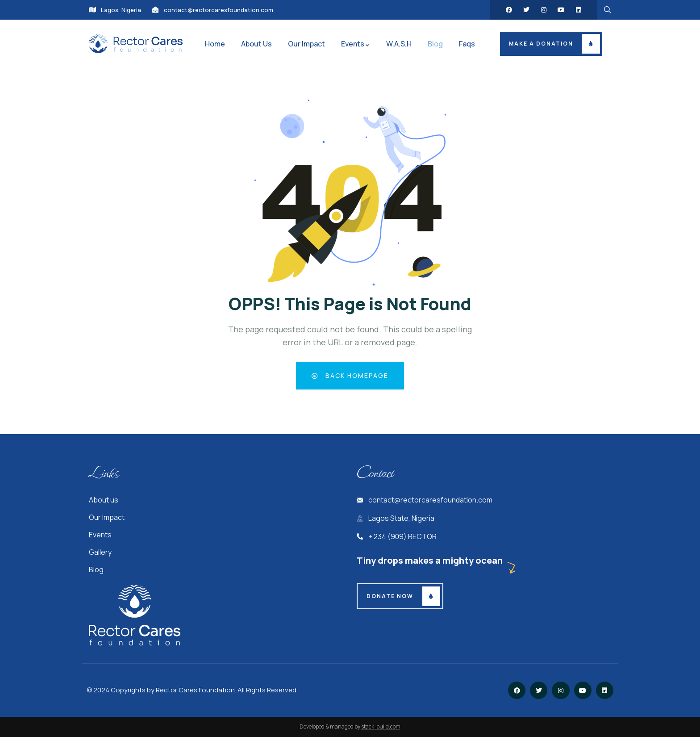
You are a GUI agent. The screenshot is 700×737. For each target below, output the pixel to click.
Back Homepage (350, 375)
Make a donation (541, 44)
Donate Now (390, 596)
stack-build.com (381, 727)
